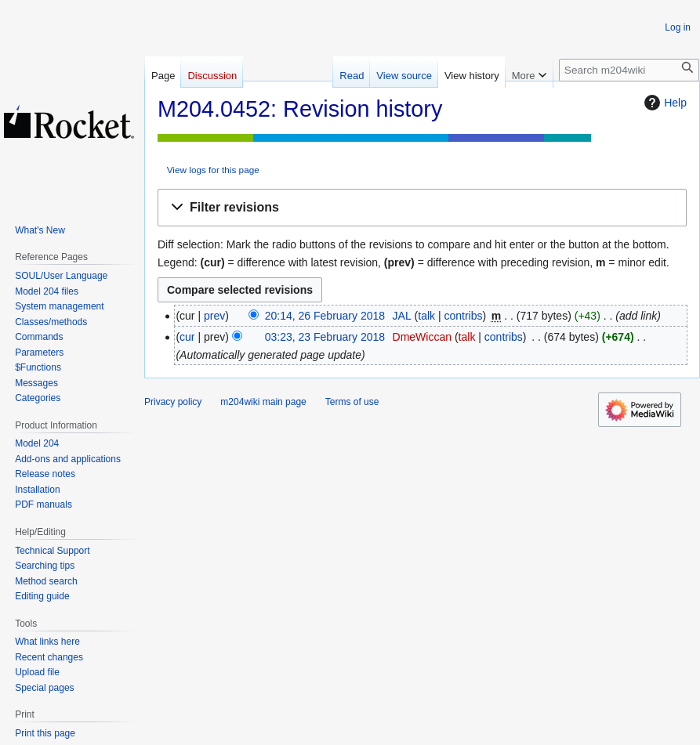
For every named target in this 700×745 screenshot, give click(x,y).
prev (214, 316)
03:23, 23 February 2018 (325, 337)
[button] (422, 208)
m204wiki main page (263, 402)
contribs (463, 316)
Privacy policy (173, 402)
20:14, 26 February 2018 (325, 316)
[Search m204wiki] (629, 70)
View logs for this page (213, 170)
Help (664, 103)
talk (426, 316)
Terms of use (352, 402)
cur (187, 337)
